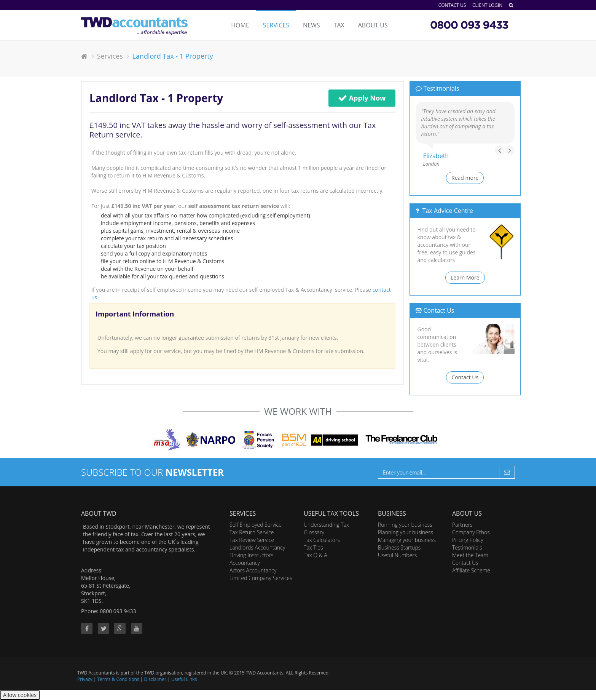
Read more (465, 178)
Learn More (465, 277)
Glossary (314, 532)
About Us (373, 25)
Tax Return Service (252, 532)
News (311, 25)
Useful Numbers (397, 555)
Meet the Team (470, 555)
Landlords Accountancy (257, 547)
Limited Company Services (261, 578)
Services (276, 25)
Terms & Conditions (118, 679)
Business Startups (399, 547)
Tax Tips (313, 547)
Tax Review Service (252, 540)
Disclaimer (155, 679)
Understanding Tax (326, 525)
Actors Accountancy (253, 570)
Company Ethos (471, 532)
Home (240, 25)
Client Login (487, 5)
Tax (339, 25)
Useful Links (184, 679)
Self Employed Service (256, 525)
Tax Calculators (322, 540)
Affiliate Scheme (471, 570)
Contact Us (452, 5)
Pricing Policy (468, 540)
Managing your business (407, 540)
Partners (462, 525)
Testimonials (467, 547)
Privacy (85, 679)
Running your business (405, 525)
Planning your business (406, 532)
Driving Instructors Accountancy (252, 559)
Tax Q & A (316, 555)
